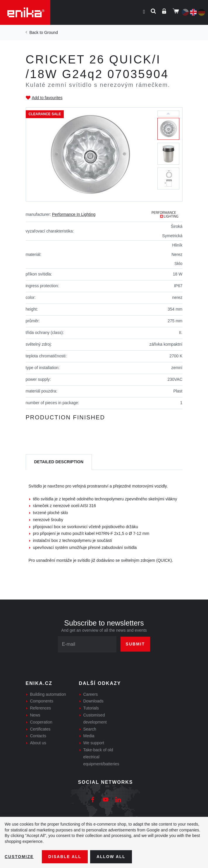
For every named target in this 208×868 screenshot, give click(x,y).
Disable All (65, 857)
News (35, 715)
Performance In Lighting (74, 214)
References (41, 708)
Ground (51, 32)
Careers (91, 694)
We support (94, 743)
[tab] (59, 462)
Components (42, 701)
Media (89, 736)
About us (38, 743)
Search (90, 729)
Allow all (112, 857)
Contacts (38, 736)
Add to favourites (47, 98)
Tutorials (91, 708)
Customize (19, 857)
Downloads (93, 701)
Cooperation (41, 722)
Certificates (40, 729)
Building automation (48, 694)
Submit (135, 644)
